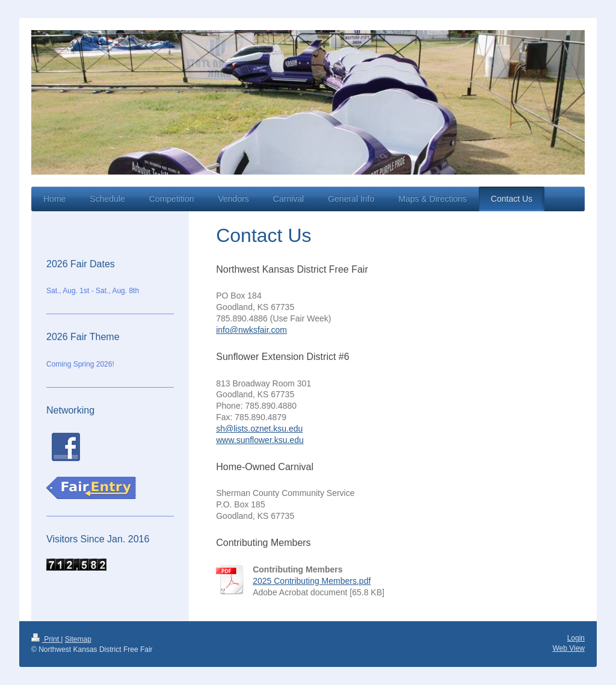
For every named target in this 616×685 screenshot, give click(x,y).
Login (576, 638)
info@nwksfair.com (251, 330)
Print (46, 639)
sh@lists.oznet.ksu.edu (259, 429)
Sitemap (78, 639)
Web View (568, 648)
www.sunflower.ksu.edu (260, 440)
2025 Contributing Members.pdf (312, 581)
